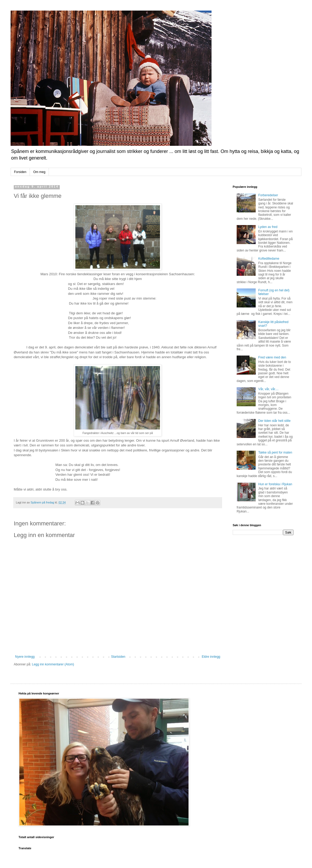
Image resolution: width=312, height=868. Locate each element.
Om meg (39, 172)
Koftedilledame (269, 259)
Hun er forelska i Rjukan (275, 484)
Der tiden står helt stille (274, 421)
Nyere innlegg (25, 657)
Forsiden (20, 172)
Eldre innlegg (211, 657)
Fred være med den (272, 357)
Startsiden (118, 657)
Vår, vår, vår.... (269, 389)
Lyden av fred (268, 227)
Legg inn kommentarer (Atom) (53, 664)
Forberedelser (268, 195)
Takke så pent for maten (275, 452)
